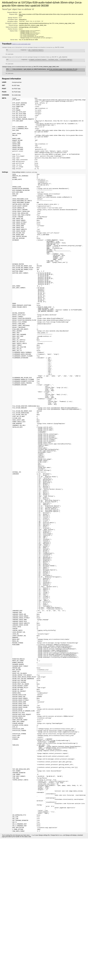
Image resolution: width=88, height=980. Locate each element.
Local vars (10, 56)
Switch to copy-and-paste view (21, 45)
